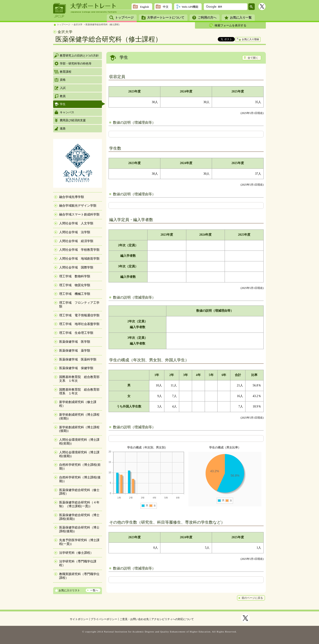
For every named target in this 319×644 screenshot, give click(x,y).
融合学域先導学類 (72, 197)
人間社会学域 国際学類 (76, 267)
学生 (63, 104)
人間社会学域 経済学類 (76, 241)
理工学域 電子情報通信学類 (79, 315)
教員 (63, 96)
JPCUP (60, 10)
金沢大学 (78, 24)
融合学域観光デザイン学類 (78, 206)
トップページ (124, 18)
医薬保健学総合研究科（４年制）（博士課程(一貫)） (79, 504)
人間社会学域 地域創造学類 (79, 259)
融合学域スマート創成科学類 (79, 214)
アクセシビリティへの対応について (173, 619)
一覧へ (94, 590)
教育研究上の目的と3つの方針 (79, 56)
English (144, 7)
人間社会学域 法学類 (75, 232)
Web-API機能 (190, 7)
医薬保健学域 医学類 (75, 342)
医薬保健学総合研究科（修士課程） (103, 24)
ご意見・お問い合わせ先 (134, 619)
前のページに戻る (252, 598)
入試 (63, 88)
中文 (166, 7)
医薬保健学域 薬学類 (75, 351)
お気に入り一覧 (241, 18)
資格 (63, 80)
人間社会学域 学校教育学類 (79, 250)
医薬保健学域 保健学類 (76, 368)
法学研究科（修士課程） (76, 553)
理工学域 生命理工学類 (76, 333)
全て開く (253, 58)
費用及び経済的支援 (73, 120)
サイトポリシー (79, 619)
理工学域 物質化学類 (75, 285)
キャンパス (67, 112)
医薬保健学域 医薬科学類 (78, 359)
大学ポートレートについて (166, 18)
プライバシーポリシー (104, 619)
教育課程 (66, 72)
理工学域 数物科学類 (75, 276)
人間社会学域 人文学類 (76, 223)
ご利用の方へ (207, 18)
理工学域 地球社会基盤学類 (79, 324)
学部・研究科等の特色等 (76, 64)
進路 (63, 128)
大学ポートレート (93, 6)
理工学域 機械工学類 (75, 294)
